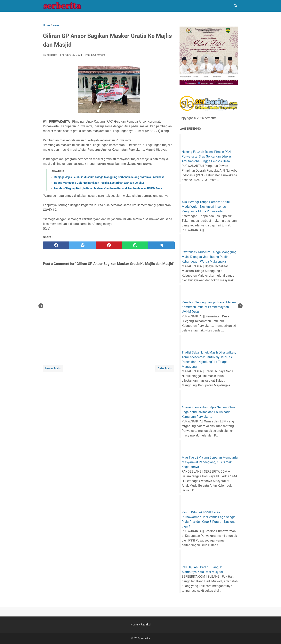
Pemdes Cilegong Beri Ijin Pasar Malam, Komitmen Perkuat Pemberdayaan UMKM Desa (108, 188)
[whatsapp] (135, 245)
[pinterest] (109, 245)
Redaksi (146, 624)
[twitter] (82, 245)
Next (240, 306)
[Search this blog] (236, 6)
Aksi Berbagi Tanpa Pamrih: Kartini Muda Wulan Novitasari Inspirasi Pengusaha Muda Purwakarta (206, 207)
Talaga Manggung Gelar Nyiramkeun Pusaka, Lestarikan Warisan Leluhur (99, 183)
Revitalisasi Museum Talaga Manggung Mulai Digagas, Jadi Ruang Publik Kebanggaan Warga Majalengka (209, 257)
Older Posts (165, 368)
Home (134, 624)
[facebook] (56, 245)
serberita (145, 638)
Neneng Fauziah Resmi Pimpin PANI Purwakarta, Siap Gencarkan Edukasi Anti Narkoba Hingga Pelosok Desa (207, 156)
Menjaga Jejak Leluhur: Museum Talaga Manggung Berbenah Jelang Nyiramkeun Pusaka (109, 177)
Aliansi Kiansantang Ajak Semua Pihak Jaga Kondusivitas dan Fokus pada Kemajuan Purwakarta (209, 412)
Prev (41, 306)
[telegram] (161, 245)
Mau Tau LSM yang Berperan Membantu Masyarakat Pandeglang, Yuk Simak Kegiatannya (210, 462)
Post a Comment (95, 55)
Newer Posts (53, 368)
